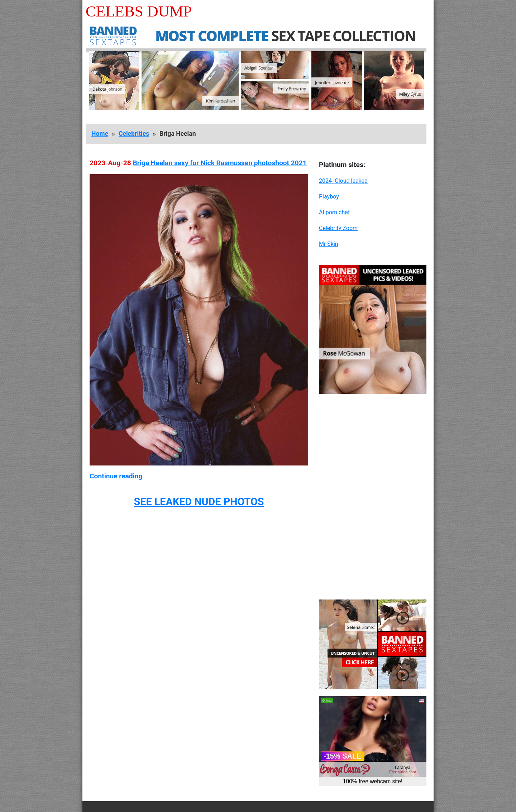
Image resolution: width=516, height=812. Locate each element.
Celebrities (134, 134)
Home (100, 134)
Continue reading (116, 476)
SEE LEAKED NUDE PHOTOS (199, 502)
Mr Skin (329, 244)
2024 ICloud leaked (343, 181)
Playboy (329, 197)
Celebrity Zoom (338, 228)
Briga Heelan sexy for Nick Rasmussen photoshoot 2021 (219, 163)
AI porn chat (334, 212)
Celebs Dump (139, 11)
